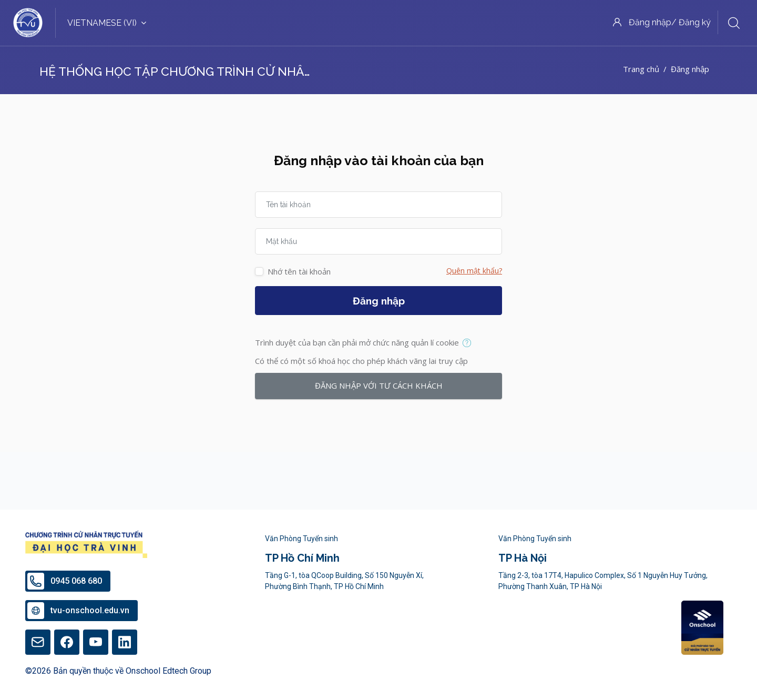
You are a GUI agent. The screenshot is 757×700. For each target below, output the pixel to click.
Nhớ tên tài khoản (299, 271)
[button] (469, 343)
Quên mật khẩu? (474, 271)
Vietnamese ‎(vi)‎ (107, 23)
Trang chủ (641, 69)
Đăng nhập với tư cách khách (379, 385)
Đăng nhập (379, 301)
